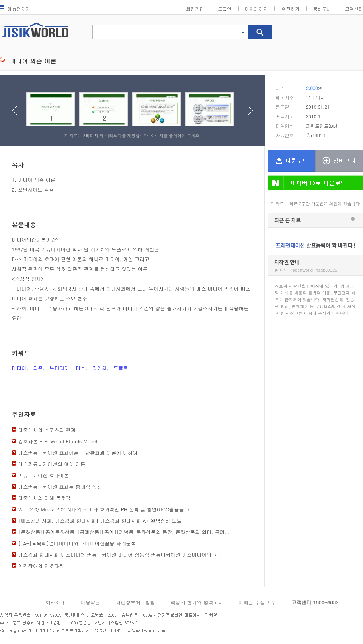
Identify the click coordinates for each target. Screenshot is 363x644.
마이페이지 (256, 9)
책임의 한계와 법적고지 (197, 602)
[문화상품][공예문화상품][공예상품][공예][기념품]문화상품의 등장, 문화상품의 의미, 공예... (124, 532)
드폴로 (121, 368)
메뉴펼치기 (15, 9)
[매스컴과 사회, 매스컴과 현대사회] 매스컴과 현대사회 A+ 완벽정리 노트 (100, 521)
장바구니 (322, 9)
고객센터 (354, 9)
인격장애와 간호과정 (41, 566)
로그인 (225, 9)
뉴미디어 (59, 368)
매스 (81, 368)
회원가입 (195, 9)
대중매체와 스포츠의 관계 (47, 430)
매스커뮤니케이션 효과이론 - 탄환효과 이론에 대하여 (78, 453)
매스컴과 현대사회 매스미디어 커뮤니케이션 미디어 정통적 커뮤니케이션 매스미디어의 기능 (121, 555)
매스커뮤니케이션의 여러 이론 (52, 464)
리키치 (99, 368)
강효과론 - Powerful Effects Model (58, 441)
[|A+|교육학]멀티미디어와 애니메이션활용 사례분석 (77, 543)
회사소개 (55, 602)
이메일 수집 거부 (258, 602)
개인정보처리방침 (135, 602)
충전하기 (290, 9)
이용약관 (90, 602)
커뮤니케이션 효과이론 (43, 475)
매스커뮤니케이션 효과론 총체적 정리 (60, 487)
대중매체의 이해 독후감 (44, 498)
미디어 (19, 368)
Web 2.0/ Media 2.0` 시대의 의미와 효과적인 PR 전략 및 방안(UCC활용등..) (104, 509)
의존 (38, 368)
